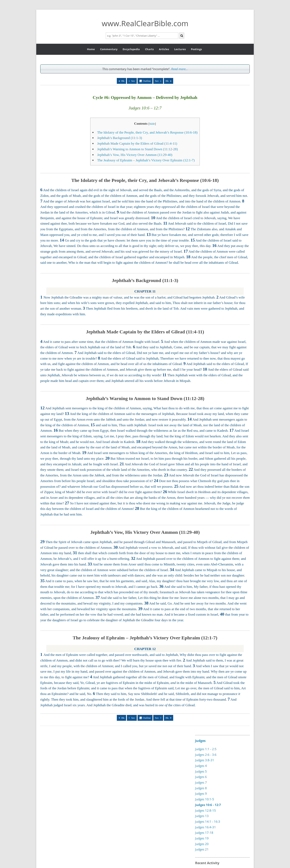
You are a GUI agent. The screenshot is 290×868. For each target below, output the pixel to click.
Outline (147, 81)
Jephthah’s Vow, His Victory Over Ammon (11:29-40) (135, 155)
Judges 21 (202, 849)
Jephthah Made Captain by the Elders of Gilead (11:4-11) (137, 144)
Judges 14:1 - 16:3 (208, 821)
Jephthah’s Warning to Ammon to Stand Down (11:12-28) (137, 149)
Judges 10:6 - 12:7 (208, 805)
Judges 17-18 (204, 833)
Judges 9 (201, 793)
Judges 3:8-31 (205, 760)
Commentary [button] (109, 49)
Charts (149, 49)
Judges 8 (201, 788)
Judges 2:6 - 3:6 (206, 755)
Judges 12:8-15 (206, 810)
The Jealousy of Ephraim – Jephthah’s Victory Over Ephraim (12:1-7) (146, 160)
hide (152, 124)
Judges (200, 741)
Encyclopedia (131, 49)
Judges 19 (202, 838)
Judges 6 (201, 777)
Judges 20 (202, 844)
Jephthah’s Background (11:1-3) (120, 138)
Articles (164, 49)
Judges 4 (201, 766)
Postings (196, 49)
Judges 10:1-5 (205, 799)
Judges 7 (201, 782)
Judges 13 (202, 816)
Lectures (180, 49)
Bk (123, 81)
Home (91, 49)
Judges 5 (201, 771)
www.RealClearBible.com (145, 23)
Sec (133, 81)
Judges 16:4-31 (206, 827)
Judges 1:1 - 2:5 (206, 749)
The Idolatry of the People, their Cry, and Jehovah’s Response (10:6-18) (147, 132)
